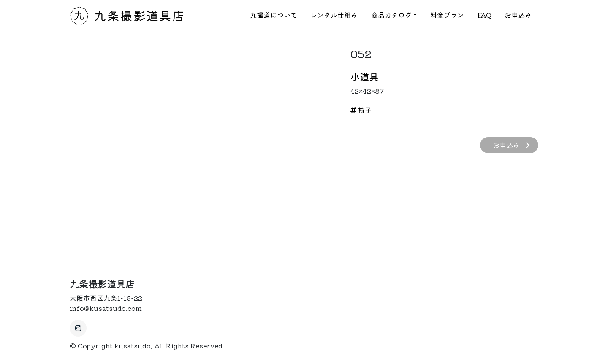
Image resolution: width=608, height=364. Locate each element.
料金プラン (447, 15)
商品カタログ (391, 15)
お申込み (518, 15)
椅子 (361, 110)
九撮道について (274, 15)
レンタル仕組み (334, 15)
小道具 (364, 76)
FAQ (484, 15)
